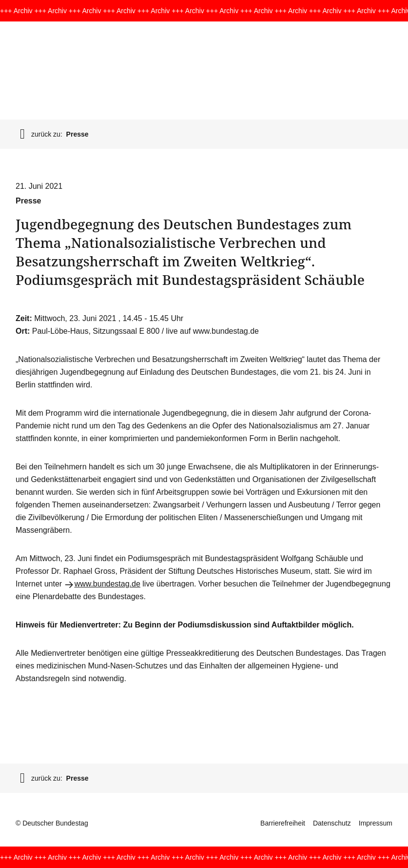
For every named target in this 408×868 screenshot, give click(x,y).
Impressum (376, 823)
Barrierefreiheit (283, 823)
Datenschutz (332, 823)
